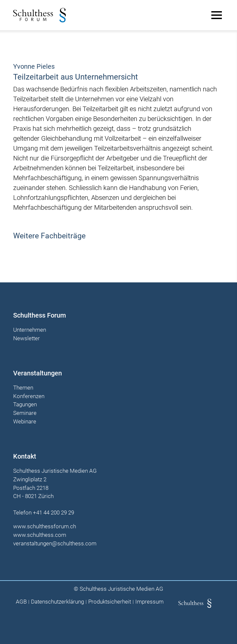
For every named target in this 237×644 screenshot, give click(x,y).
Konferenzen (29, 396)
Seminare (25, 413)
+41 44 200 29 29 (53, 513)
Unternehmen (30, 330)
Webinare (25, 422)
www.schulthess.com (40, 535)
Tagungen (25, 405)
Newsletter (26, 339)
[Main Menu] (217, 15)
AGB (21, 602)
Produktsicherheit (110, 602)
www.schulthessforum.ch (45, 526)
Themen (23, 388)
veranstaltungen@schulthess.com (55, 543)
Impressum (149, 602)
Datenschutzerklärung (57, 602)
